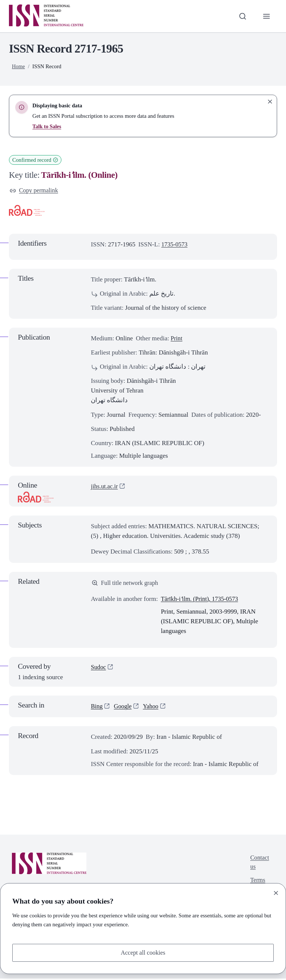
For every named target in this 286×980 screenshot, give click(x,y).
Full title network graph (126, 584)
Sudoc (99, 669)
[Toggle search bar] (242, 16)
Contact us (259, 864)
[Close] (276, 892)
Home (19, 66)
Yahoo (153, 708)
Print (177, 339)
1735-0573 (175, 245)
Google (124, 708)
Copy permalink (35, 191)
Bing (97, 708)
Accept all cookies (143, 952)
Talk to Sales (47, 126)
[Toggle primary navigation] (266, 16)
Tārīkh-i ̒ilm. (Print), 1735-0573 (201, 600)
